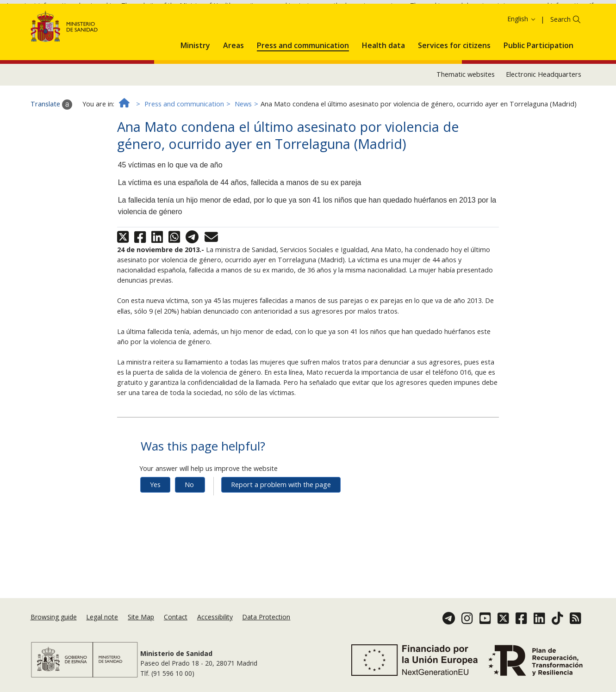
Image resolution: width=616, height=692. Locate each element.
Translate (51, 141)
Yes (155, 521)
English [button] (522, 55)
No (189, 521)
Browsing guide (54, 617)
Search (560, 56)
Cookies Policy (462, 22)
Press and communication (184, 140)
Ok (498, 22)
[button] (195, 80)
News (243, 140)
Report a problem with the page (281, 521)
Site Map (141, 617)
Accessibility (215, 617)
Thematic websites (466, 111)
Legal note (102, 617)
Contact (176, 617)
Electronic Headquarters (544, 111)
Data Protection (266, 617)
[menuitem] (195, 80)
